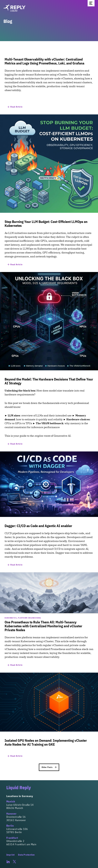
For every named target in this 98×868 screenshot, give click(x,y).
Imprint (11, 855)
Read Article (15, 107)
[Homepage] (49, 8)
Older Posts (49, 767)
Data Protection (26, 855)
